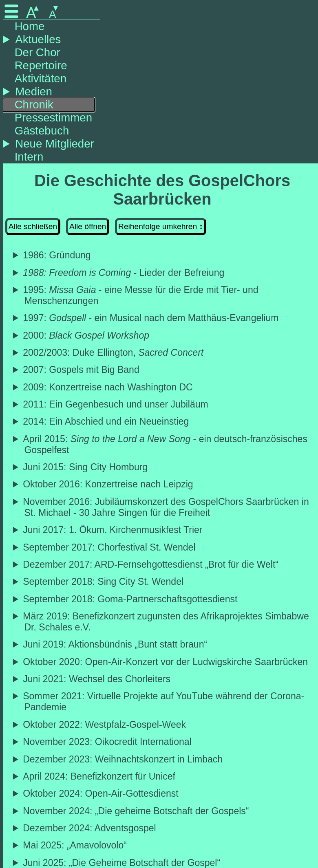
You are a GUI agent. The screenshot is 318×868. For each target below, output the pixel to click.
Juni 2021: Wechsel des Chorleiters (97, 679)
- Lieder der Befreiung (124, 273)
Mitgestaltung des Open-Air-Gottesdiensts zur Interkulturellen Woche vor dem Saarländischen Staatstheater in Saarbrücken (162, 794)
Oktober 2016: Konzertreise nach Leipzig (108, 484)
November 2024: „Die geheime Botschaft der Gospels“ (136, 811)
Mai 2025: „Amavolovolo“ (75, 845)
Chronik (34, 105)
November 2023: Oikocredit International (108, 742)
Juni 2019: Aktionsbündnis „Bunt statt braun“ (116, 644)
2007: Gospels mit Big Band (82, 370)
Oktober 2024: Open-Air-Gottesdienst (101, 793)
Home (30, 26)
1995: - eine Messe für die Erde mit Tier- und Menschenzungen (141, 295)
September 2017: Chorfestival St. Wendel (110, 547)
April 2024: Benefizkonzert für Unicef (100, 776)
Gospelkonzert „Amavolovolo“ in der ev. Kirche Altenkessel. (162, 845)
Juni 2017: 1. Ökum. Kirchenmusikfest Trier (113, 530)
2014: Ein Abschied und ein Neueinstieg (106, 421)
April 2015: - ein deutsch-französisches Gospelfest (166, 444)
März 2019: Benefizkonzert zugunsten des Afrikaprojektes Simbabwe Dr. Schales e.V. (166, 622)
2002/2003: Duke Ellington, (114, 352)
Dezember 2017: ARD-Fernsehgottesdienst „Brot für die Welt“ (151, 564)
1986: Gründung (57, 255)
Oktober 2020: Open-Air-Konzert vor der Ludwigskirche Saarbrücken (166, 662)
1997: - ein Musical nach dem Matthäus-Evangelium (151, 318)
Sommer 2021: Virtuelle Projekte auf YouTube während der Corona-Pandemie (164, 702)
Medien (34, 91)
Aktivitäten (41, 78)
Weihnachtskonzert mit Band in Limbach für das (162, 759)
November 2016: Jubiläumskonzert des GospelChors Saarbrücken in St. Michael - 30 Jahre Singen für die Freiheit (166, 507)
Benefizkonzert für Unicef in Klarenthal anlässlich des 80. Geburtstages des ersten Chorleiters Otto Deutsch (162, 777)
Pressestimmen (53, 118)
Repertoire (41, 65)
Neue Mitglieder (54, 144)
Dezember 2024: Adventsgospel (90, 828)
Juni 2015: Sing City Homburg (86, 467)
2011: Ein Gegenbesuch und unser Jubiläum (116, 404)
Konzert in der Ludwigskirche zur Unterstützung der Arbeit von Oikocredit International (162, 742)
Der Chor (38, 52)
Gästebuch (42, 131)
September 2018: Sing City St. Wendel (104, 582)
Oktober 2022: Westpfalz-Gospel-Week (105, 725)
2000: (87, 335)
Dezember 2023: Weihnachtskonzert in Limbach (123, 759)
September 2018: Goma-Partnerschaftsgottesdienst (131, 599)
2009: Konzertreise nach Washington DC (108, 387)
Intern (29, 157)
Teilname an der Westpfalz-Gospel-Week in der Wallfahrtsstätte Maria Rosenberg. (162, 725)
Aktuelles (38, 39)
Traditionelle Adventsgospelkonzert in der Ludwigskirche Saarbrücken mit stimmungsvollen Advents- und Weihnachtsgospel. (162, 828)
